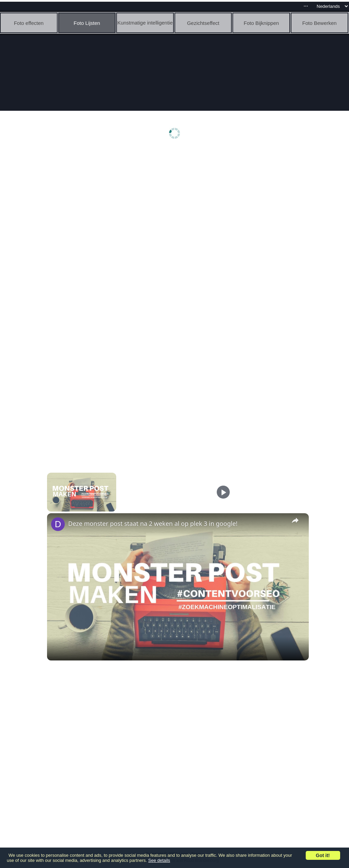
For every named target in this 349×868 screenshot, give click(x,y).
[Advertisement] (176, 203)
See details (159, 860)
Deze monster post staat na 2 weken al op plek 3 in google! (153, 523)
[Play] (223, 492)
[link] (58, 524)
